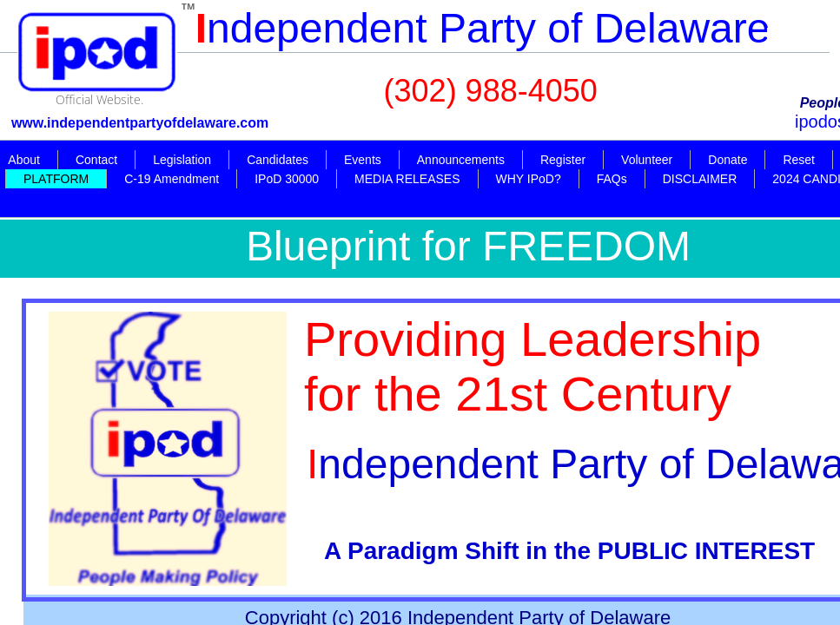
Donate (728, 160)
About (24, 160)
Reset (799, 160)
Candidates (278, 160)
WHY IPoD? (529, 179)
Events (363, 160)
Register (563, 160)
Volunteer (647, 160)
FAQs (612, 179)
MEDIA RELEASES (407, 179)
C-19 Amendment (172, 179)
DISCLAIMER (700, 179)
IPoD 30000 (287, 179)
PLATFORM (56, 179)
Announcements (461, 160)
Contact (96, 160)
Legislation (182, 160)
